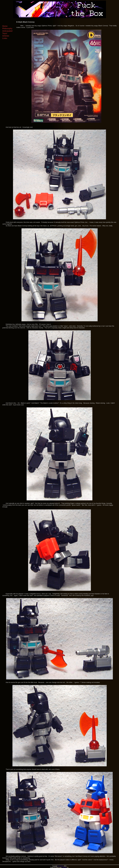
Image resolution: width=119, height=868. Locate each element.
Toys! (5, 33)
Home (5, 26)
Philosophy (7, 29)
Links (5, 38)
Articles (6, 36)
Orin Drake (60, 866)
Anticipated (7, 31)
